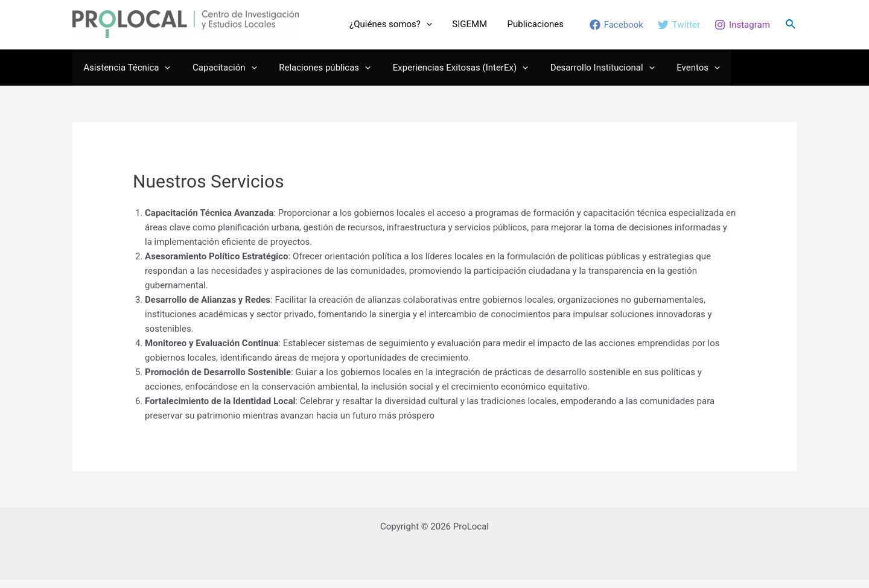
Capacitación (218, 75)
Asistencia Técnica (125, 75)
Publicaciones (540, 28)
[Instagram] (742, 29)
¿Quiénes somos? (411, 28)
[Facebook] (616, 29)
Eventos (676, 75)
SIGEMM (482, 28)
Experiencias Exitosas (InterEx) (446, 75)
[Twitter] (679, 29)
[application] (446, 28)
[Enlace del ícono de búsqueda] (791, 29)
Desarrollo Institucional (584, 75)
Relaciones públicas (315, 75)
